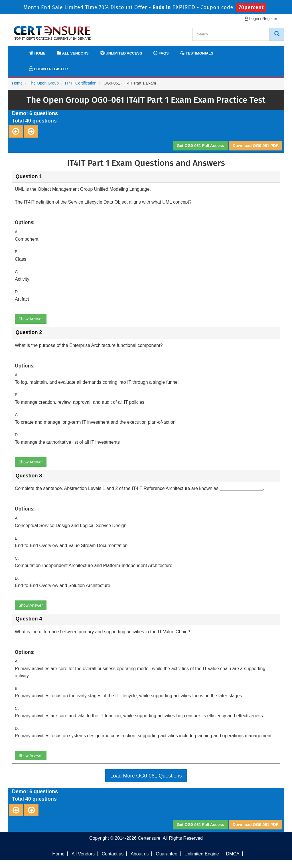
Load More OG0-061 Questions (146, 776)
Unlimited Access (121, 53)
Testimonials (196, 53)
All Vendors (73, 53)
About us (140, 854)
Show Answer (31, 319)
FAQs (161, 53)
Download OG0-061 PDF (255, 146)
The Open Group (44, 83)
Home (37, 53)
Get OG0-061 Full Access (200, 146)
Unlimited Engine (202, 854)
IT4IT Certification (81, 83)
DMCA (233, 854)
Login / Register (261, 19)
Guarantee (167, 854)
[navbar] (19, 51)
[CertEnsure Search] (277, 34)
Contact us (113, 854)
